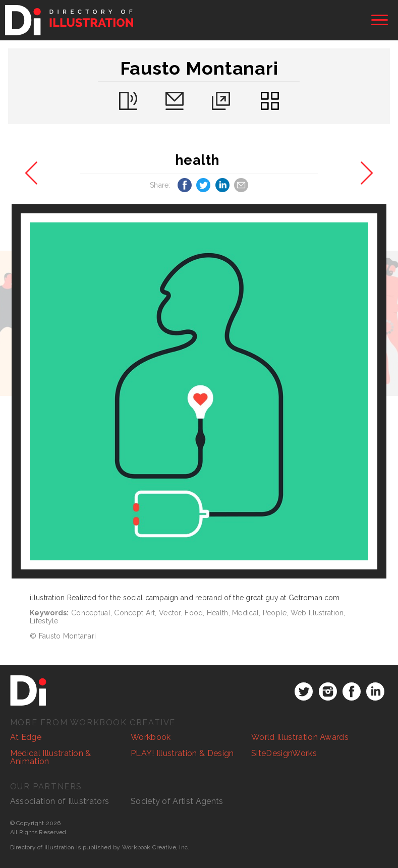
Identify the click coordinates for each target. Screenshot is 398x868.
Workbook (151, 737)
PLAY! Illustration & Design (182, 753)
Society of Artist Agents (177, 801)
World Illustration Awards (300, 737)
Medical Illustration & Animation (51, 757)
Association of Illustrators (60, 801)
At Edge (26, 737)
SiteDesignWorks (284, 753)
